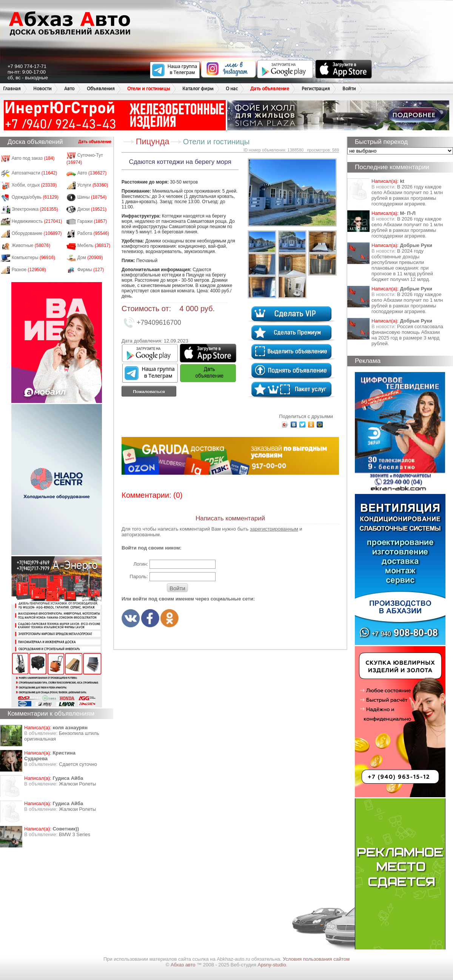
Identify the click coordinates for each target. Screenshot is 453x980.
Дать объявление (270, 89)
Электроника (35, 209)
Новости (42, 89)
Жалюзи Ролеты (77, 784)
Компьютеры (33, 258)
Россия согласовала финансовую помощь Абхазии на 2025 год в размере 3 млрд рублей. (407, 335)
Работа (93, 233)
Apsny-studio (272, 965)
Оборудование (37, 233)
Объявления (101, 89)
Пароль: (139, 576)
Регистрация (316, 89)
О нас (232, 89)
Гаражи (92, 221)
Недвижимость (37, 221)
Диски (92, 209)
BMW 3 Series (75, 834)
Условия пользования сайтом (316, 959)
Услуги (93, 185)
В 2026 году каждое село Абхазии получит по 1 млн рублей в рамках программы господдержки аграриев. (407, 195)
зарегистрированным (274, 529)
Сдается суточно (78, 764)
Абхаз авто (184, 965)
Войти (349, 89)
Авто (69, 89)
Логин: (141, 564)
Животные (31, 245)
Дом (90, 258)
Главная (12, 89)
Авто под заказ (33, 158)
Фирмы (91, 270)
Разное (29, 270)
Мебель (94, 245)
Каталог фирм (198, 89)
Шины (92, 197)
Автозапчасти (35, 173)
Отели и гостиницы (149, 89)
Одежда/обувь (35, 197)
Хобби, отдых (34, 185)
